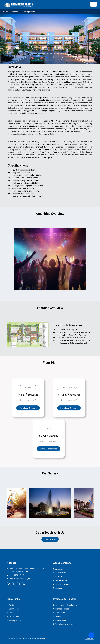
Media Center (61, 580)
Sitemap (59, 588)
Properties (16, 12)
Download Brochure (37, 408)
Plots (11, 613)
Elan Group (60, 613)
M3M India (60, 616)
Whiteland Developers (65, 624)
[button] (9, 261)
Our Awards (61, 573)
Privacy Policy (15, 620)
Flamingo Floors (29, 12)
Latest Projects (62, 584)
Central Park (61, 620)
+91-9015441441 (17, 575)
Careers (59, 576)
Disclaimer (89, 638)
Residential (14, 605)
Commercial (14, 609)
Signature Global (62, 609)
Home (6, 12)
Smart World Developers (66, 605)
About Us (59, 569)
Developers (14, 616)
